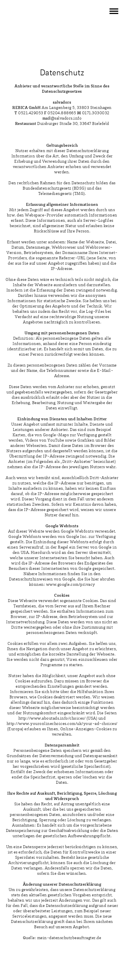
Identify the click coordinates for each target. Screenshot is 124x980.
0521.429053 (31, 113)
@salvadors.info (62, 119)
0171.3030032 (96, 113)
